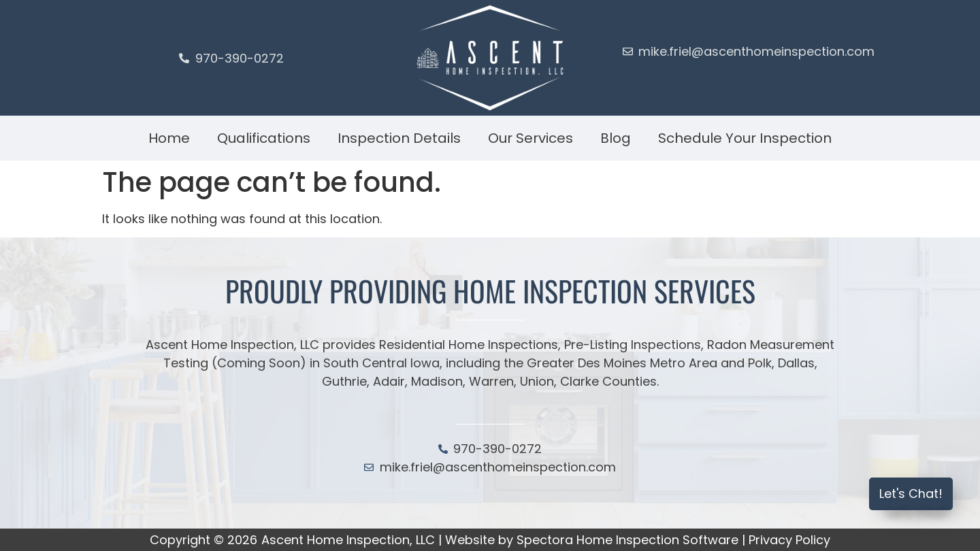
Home (169, 138)
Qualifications (264, 138)
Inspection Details (399, 138)
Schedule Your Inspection (745, 138)
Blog (616, 138)
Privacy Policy (789, 540)
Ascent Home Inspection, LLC (348, 540)
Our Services (530, 138)
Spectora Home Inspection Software (627, 540)
